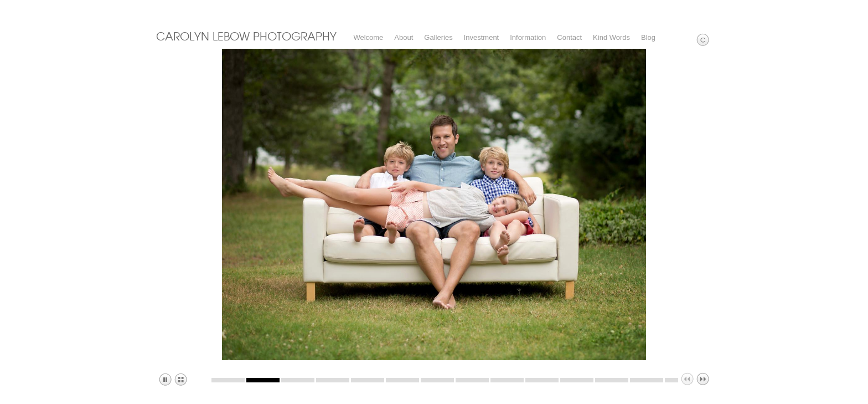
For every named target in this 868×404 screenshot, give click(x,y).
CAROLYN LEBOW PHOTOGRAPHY (246, 36)
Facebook (828, 9)
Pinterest (844, 9)
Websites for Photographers (860, 9)
